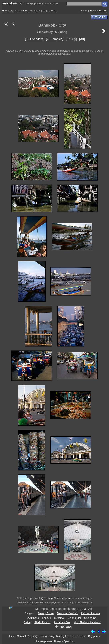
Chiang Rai (91, 618)
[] (82, 39)
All (90, 609)
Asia (13, 10)
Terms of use (79, 636)
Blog (52, 636)
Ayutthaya (33, 618)
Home (5, 10)
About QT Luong (37, 636)
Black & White (98, 10)
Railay (27, 622)
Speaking (69, 641)
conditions (65, 598)
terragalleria (10, 3)
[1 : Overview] (34, 39)
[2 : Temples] (55, 39)
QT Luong (47, 598)
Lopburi (46, 618)
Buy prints (94, 636)
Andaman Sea (62, 622)
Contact (21, 636)
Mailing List (63, 636)
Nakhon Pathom (90, 613)
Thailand (23, 10)
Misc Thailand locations (87, 622)
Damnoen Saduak (67, 613)
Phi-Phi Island (42, 622)
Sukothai (59, 618)
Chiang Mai (74, 618)
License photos (43, 641)
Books (58, 641)
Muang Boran (46, 613)
